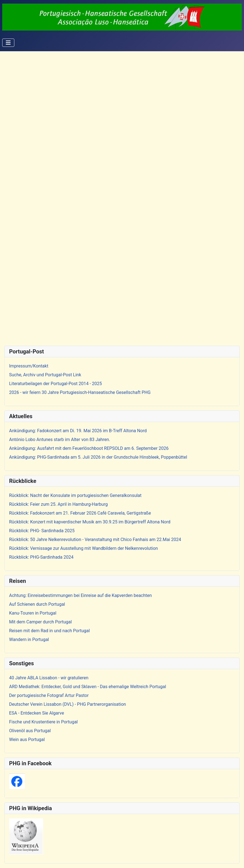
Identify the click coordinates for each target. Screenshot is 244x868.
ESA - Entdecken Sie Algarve (37, 713)
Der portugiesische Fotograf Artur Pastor (49, 695)
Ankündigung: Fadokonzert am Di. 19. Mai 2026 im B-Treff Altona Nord (78, 431)
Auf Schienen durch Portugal (37, 604)
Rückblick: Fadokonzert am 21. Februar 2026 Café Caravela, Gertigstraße (80, 513)
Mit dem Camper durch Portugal (40, 622)
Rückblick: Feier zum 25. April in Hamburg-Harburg (58, 504)
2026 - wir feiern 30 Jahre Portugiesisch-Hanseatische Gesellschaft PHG (80, 392)
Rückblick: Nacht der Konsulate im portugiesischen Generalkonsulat (75, 495)
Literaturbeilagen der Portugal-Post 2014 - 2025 (56, 384)
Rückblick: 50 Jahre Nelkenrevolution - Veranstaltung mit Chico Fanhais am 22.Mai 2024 (95, 540)
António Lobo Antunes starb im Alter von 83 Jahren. (60, 440)
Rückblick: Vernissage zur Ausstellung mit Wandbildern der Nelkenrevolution (84, 548)
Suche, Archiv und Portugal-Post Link (45, 375)
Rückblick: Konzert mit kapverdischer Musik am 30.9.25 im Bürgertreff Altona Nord (90, 522)
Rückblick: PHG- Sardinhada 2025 (42, 531)
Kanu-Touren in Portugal (33, 613)
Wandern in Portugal (29, 639)
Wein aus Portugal (27, 739)
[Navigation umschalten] (8, 43)
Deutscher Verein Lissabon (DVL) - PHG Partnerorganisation (68, 704)
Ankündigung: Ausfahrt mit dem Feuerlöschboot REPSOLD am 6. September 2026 (89, 448)
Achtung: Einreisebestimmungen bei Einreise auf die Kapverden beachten (81, 595)
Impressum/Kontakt (29, 366)
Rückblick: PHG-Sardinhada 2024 (41, 557)
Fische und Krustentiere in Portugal (43, 722)
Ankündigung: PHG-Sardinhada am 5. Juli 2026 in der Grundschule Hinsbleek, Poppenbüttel (98, 457)
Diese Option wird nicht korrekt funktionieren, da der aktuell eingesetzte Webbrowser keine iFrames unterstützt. (122, 198)
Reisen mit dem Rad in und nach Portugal (49, 631)
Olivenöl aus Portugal (30, 731)
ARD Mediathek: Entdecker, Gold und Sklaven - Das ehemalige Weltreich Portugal (88, 687)
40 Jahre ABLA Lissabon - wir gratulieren (49, 678)
